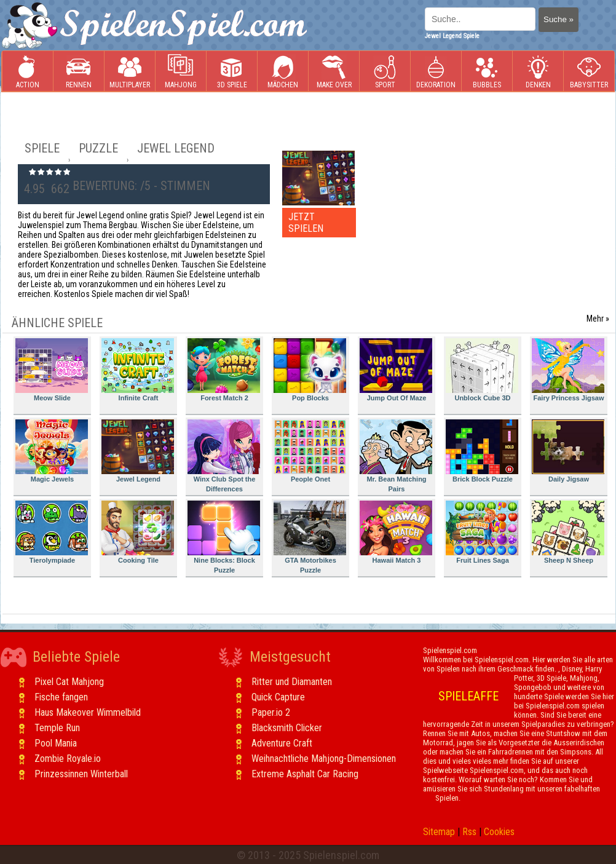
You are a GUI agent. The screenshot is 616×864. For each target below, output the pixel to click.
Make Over (334, 72)
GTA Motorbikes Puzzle (310, 537)
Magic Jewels (52, 451)
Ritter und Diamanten (292, 682)
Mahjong (181, 72)
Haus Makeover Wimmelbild (88, 712)
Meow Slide (52, 370)
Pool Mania (56, 743)
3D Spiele (232, 72)
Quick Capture (278, 697)
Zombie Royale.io (68, 759)
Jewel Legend (138, 451)
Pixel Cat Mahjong (69, 682)
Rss (469, 832)
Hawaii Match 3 (396, 532)
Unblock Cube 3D (482, 370)
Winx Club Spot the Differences (224, 456)
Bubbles (487, 72)
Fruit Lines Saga (482, 532)
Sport (385, 72)
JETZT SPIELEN (306, 223)
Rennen (79, 72)
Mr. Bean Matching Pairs (396, 456)
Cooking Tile (138, 532)
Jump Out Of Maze (396, 370)
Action (28, 72)
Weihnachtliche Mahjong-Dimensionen (324, 759)
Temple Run (57, 728)
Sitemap (439, 832)
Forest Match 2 (224, 370)
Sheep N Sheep (568, 532)
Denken (538, 72)
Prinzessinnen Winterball (81, 774)
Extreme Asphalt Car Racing (305, 774)
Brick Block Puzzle (482, 451)
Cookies (499, 832)
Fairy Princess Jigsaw (568, 370)
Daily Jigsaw (568, 451)
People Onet (310, 451)
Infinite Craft (138, 370)
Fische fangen (61, 697)
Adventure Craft (282, 743)
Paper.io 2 (271, 712)
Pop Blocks (310, 370)
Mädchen (283, 72)
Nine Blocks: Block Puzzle (224, 537)
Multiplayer (130, 72)
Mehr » (598, 319)
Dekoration (436, 72)
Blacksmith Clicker (287, 728)
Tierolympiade (52, 532)
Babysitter (589, 72)
